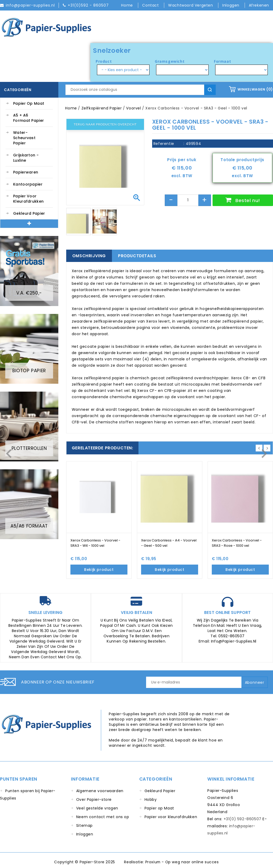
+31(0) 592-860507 (243, 819)
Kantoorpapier (28, 184)
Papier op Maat (29, 103)
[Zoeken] (140, 90)
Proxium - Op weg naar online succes (182, 862)
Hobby (151, 799)
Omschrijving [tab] (89, 256)
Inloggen (85, 834)
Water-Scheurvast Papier (24, 138)
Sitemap (84, 825)
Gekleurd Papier (29, 213)
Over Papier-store (94, 799)
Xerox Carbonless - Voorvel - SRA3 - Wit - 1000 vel (95, 543)
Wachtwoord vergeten (191, 5)
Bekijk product (99, 570)
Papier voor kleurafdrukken (28, 199)
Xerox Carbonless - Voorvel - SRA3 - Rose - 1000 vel (237, 543)
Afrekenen (259, 5)
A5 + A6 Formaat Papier (29, 118)
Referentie (164, 144)
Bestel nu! (247, 200)
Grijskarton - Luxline (26, 158)
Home (128, 5)
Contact (151, 5)
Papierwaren (26, 172)
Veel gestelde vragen (97, 808)
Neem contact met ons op (103, 817)
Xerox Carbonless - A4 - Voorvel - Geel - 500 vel (169, 543)
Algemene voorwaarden (100, 791)
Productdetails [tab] (137, 256)
